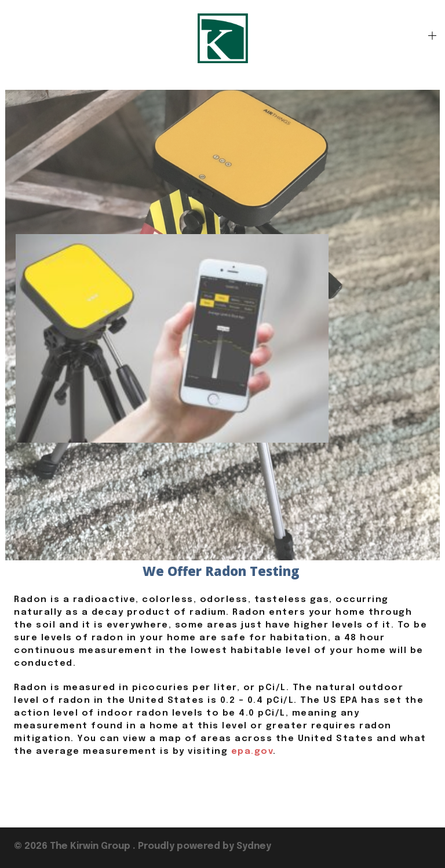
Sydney (254, 846)
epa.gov (252, 752)
